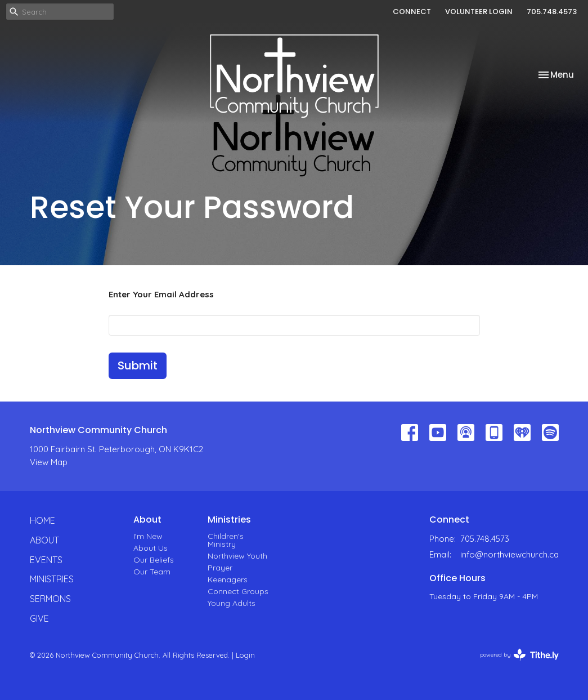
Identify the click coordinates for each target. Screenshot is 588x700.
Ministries (52, 579)
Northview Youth (237, 556)
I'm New (148, 536)
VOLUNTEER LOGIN (479, 12)
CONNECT (412, 12)
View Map (49, 462)
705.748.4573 (552, 12)
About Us (151, 548)
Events (46, 560)
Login (245, 655)
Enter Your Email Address (161, 294)
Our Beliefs (154, 560)
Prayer (220, 568)
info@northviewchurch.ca (510, 554)
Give (39, 618)
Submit (138, 365)
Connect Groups (238, 591)
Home (42, 520)
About (44, 540)
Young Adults (232, 603)
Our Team (152, 572)
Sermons (50, 599)
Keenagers (228, 579)
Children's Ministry (226, 540)
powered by (519, 655)
